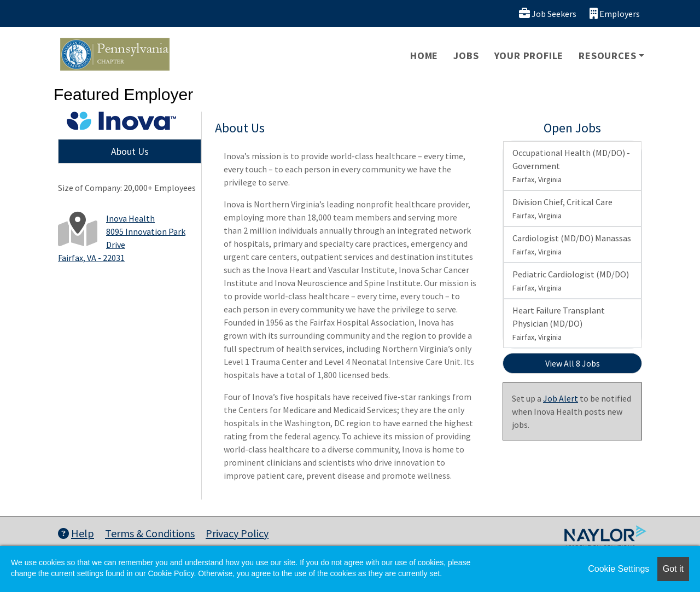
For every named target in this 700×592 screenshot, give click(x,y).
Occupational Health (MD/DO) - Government (571, 166)
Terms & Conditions (150, 533)
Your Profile (529, 56)
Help (76, 533)
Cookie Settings (619, 569)
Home (424, 56)
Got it (673, 569)
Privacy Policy (237, 533)
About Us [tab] (130, 151)
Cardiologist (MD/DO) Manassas (572, 245)
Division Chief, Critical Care (562, 208)
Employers (615, 13)
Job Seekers (548, 13)
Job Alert (561, 398)
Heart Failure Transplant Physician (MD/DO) (559, 323)
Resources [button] (607, 56)
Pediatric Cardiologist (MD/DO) (571, 281)
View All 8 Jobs (573, 363)
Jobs (466, 56)
